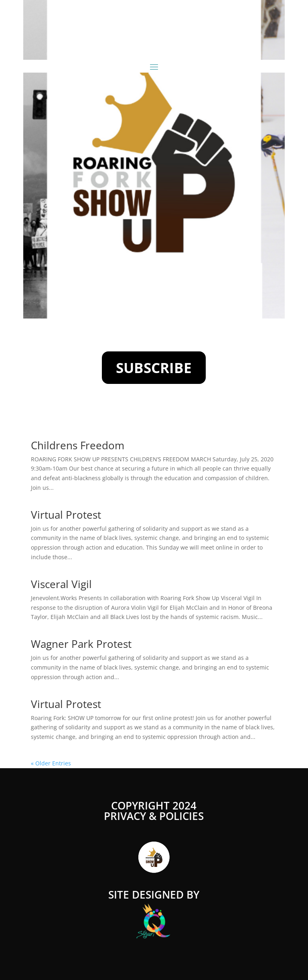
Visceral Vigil (61, 584)
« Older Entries (51, 763)
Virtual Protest (66, 515)
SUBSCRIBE (154, 368)
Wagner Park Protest (81, 644)
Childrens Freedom (78, 445)
